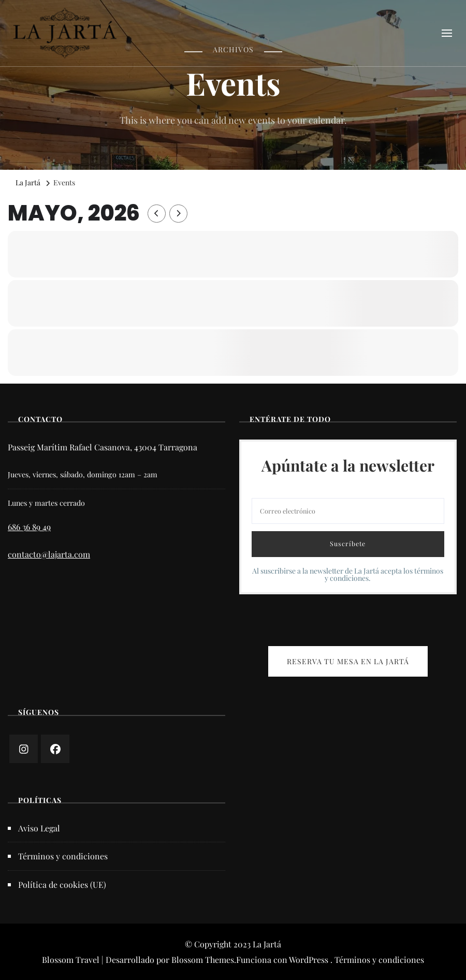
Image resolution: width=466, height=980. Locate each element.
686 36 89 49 (29, 527)
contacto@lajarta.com (49, 554)
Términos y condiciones (63, 856)
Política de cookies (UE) (62, 884)
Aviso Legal (39, 828)
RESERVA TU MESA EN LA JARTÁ (348, 661)
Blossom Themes (203, 960)
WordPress (309, 960)
